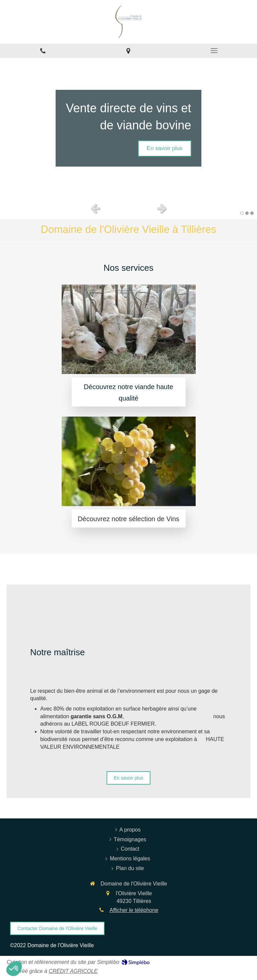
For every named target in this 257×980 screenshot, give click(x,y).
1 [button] (242, 213)
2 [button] (247, 213)
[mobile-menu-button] (214, 51)
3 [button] (252, 213)
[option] (128, 128)
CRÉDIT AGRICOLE (73, 971)
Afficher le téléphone (134, 910)
